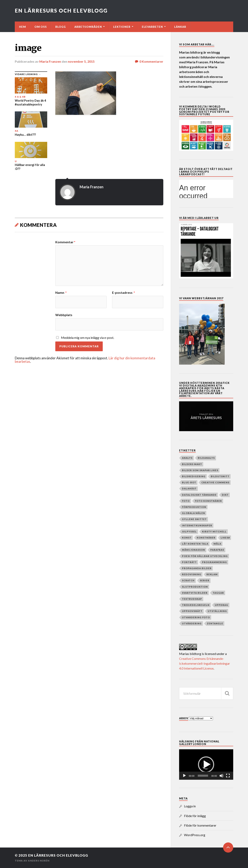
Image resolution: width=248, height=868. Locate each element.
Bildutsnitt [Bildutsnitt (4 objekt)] (220, 476)
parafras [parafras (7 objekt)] (217, 550)
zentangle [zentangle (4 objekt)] (215, 623)
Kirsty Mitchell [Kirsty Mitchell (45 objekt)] (214, 531)
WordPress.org (195, 835)
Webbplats (64, 315)
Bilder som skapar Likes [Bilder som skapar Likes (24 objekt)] (200, 470)
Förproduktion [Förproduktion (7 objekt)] (194, 507)
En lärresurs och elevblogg (61, 11)
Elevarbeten (152, 27)
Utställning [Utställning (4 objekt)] (217, 611)
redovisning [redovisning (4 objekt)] (192, 574)
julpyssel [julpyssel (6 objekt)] (189, 531)
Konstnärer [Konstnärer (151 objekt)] (206, 538)
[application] (206, 765)
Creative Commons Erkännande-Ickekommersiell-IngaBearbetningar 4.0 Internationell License (205, 663)
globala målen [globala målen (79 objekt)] (193, 513)
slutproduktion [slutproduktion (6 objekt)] (195, 587)
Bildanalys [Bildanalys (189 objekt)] (206, 458)
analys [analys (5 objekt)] (187, 458)
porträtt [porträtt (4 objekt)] (189, 562)
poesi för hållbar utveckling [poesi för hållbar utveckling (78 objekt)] (205, 556)
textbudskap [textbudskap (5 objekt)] (192, 599)
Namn (61, 293)
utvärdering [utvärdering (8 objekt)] (192, 623)
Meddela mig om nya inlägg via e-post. (88, 338)
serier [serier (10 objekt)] (205, 580)
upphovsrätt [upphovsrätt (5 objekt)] (192, 611)
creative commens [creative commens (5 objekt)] (215, 482)
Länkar (180, 27)
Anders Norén (39, 861)
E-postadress (123, 293)
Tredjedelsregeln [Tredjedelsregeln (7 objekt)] (196, 605)
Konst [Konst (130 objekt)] (187, 538)
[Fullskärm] (228, 776)
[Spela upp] (184, 776)
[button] (206, 765)
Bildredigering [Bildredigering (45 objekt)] (194, 476)
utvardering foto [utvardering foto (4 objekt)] (196, 617)
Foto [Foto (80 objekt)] (186, 501)
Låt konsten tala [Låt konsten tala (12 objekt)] (195, 544)
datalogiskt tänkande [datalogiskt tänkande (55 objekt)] (199, 495)
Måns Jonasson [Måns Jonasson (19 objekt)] (193, 550)
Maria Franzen (50, 61)
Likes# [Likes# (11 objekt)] (225, 538)
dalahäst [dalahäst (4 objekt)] (189, 488)
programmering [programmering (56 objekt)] (214, 562)
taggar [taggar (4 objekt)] (218, 593)
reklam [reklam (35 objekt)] (212, 574)
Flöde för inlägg (195, 816)
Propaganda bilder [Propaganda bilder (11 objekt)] (197, 568)
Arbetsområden (88, 27)
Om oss (41, 27)
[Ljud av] (221, 776)
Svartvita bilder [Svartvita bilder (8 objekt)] (195, 593)
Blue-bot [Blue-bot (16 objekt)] (189, 482)
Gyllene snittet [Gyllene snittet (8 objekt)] (194, 519)
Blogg (61, 27)
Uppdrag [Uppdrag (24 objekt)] (221, 605)
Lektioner (122, 27)
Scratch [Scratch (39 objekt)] (188, 580)
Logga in (190, 806)
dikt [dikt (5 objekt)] (225, 495)
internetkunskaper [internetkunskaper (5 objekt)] (197, 525)
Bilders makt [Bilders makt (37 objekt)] (192, 464)
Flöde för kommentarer (200, 825)
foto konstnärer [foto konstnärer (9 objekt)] (208, 501)
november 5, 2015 (81, 61)
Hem (22, 27)
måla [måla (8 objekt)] (217, 544)
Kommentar (65, 242)
